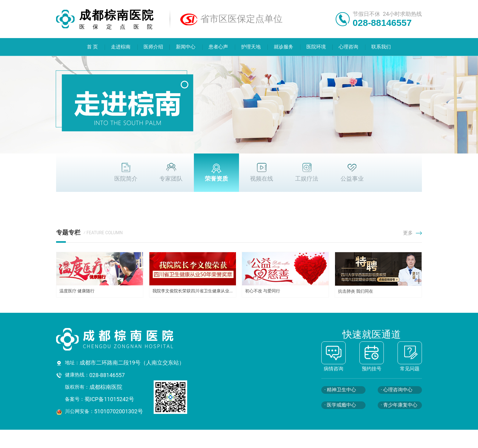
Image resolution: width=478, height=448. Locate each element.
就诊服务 (284, 47)
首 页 (92, 47)
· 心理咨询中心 (397, 390)
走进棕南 (121, 47)
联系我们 (381, 47)
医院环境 (316, 47)
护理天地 (251, 47)
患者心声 (219, 47)
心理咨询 (349, 47)
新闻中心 (186, 47)
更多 (412, 233)
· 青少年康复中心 (399, 405)
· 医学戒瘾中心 (340, 405)
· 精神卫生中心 (340, 390)
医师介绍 (153, 47)
